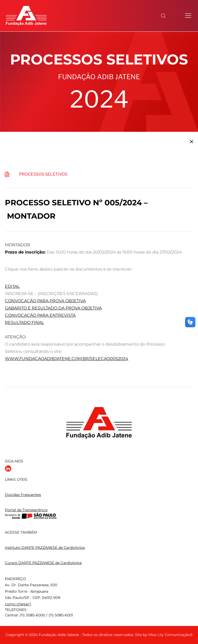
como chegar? (18, 604)
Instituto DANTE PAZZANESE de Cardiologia (45, 548)
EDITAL (12, 286)
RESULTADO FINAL (24, 323)
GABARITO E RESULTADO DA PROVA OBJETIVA (53, 308)
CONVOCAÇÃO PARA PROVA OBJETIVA (45, 301)
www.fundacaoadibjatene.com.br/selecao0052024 (67, 359)
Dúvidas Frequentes (23, 495)
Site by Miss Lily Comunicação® (164, 635)
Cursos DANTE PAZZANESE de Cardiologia (43, 563)
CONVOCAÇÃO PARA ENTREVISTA (40, 315)
